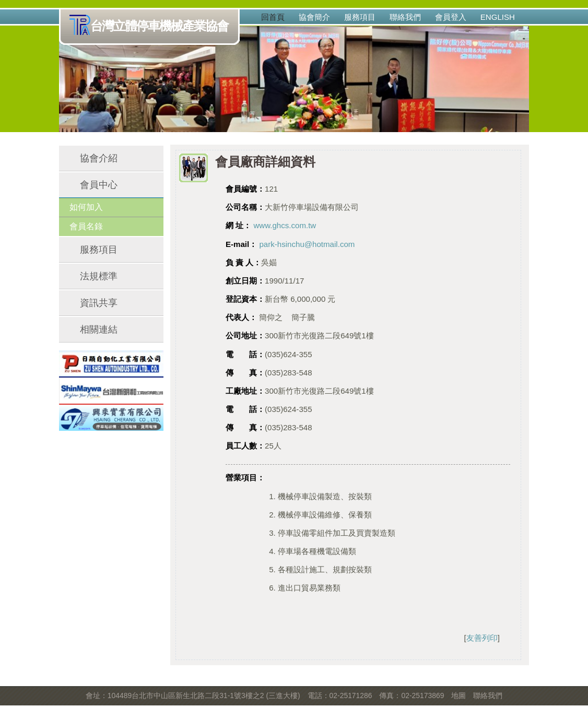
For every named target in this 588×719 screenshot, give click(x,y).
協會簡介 (314, 17)
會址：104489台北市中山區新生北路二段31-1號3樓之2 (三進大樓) (193, 696)
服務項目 (360, 17)
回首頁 (273, 17)
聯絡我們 (405, 17)
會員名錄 (86, 226)
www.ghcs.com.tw (285, 225)
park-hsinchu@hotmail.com (307, 244)
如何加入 (86, 207)
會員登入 (451, 17)
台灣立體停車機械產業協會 (151, 26)
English (498, 17)
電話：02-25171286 (340, 696)
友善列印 (482, 638)
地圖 (458, 696)
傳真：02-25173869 (411, 696)
